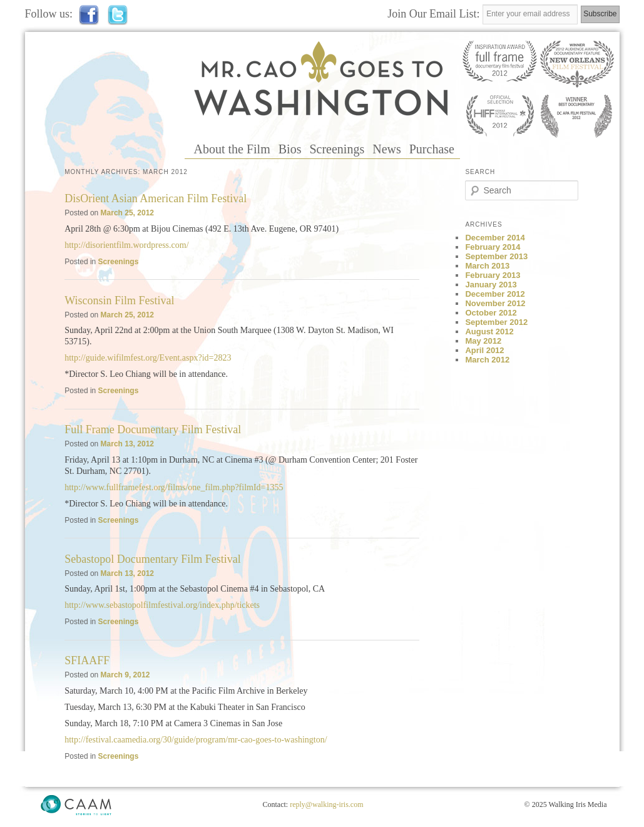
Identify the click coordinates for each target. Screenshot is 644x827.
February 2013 (493, 275)
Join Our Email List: (435, 14)
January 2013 (491, 285)
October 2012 (491, 313)
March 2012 (487, 360)
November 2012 (495, 303)
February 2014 (493, 247)
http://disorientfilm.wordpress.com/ (126, 245)
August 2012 (489, 331)
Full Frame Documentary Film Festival (153, 429)
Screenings (337, 149)
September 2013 (496, 256)
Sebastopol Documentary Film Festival (152, 559)
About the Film (232, 149)
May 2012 (483, 341)
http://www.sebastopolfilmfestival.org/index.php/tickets (162, 605)
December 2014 (495, 238)
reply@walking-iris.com (326, 804)
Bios (290, 149)
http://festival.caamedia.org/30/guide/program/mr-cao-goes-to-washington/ (196, 740)
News (387, 149)
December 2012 (495, 294)
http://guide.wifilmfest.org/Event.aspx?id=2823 (148, 358)
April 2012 (484, 350)
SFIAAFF (87, 660)
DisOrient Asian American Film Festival (156, 198)
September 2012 (496, 322)
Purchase (432, 149)
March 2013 (487, 266)
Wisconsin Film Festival (119, 300)
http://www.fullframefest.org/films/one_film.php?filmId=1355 (174, 487)
